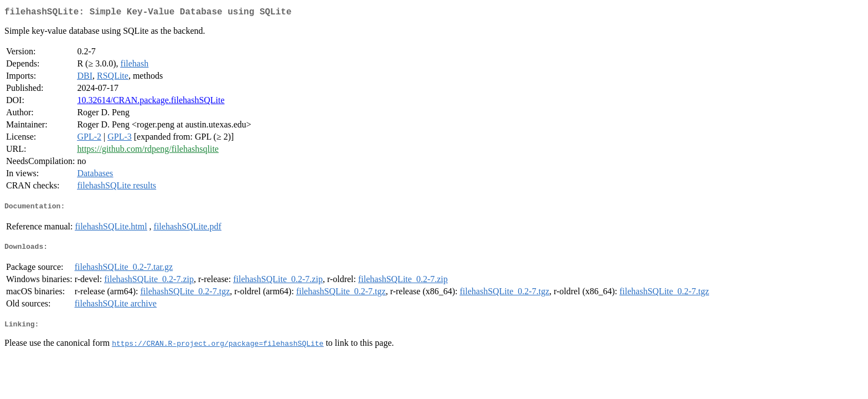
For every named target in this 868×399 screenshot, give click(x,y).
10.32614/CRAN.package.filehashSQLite (151, 102)
